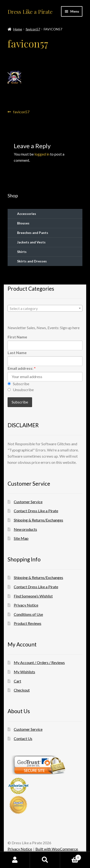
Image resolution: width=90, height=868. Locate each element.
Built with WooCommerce (57, 849)
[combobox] (45, 308)
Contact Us (23, 738)
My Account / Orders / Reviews (39, 662)
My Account (15, 860)
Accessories (27, 214)
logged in (42, 154)
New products (25, 529)
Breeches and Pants (33, 233)
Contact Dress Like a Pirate (36, 511)
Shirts (22, 252)
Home (18, 29)
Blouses (23, 223)
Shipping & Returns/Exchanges (38, 520)
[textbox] (45, 308)
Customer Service (28, 502)
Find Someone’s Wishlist (33, 596)
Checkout (22, 690)
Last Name (17, 353)
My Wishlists (24, 672)
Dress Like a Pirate (30, 12)
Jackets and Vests (31, 242)
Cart (17, 681)
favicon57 (33, 29)
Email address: (22, 368)
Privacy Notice (26, 605)
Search (45, 860)
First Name (17, 337)
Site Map (21, 538)
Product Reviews (28, 623)
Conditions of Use (28, 614)
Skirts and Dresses (32, 261)
